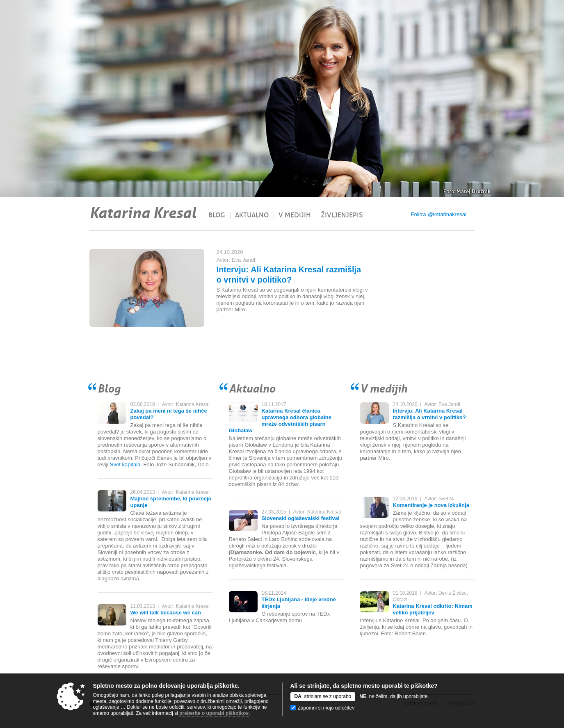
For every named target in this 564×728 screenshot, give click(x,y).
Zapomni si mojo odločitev (326, 708)
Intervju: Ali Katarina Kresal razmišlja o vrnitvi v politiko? (429, 414)
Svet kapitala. (126, 464)
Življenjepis (342, 215)
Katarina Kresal (143, 213)
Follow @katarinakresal (439, 214)
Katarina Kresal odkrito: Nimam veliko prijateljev (433, 609)
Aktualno (252, 215)
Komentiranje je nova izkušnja (431, 505)
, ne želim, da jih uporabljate (393, 696)
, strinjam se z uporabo (323, 696)
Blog (217, 215)
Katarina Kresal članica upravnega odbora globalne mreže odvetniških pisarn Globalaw (280, 421)
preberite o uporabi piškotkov (214, 713)
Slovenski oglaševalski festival (301, 518)
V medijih (295, 215)
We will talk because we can (166, 613)
